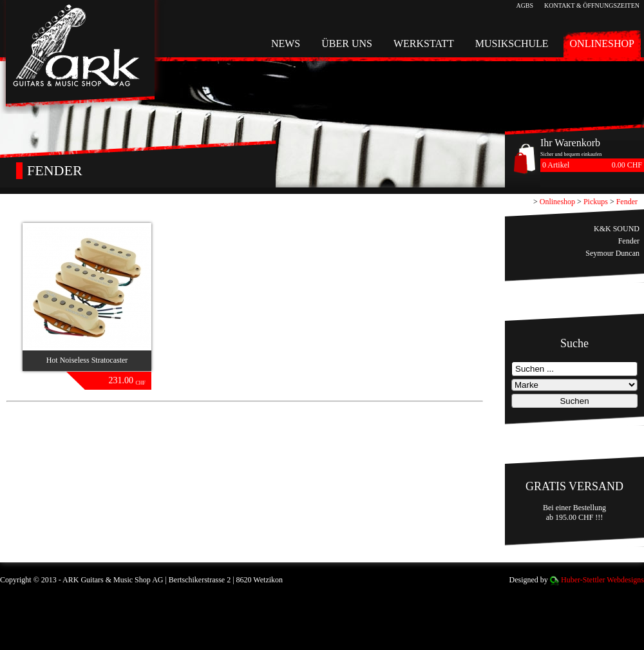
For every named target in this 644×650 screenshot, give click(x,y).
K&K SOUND (617, 229)
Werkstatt (424, 43)
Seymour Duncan (612, 253)
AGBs (525, 5)
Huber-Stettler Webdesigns (602, 580)
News (286, 43)
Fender (627, 202)
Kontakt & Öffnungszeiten (592, 5)
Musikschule (512, 43)
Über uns (347, 43)
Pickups (596, 202)
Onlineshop (602, 43)
